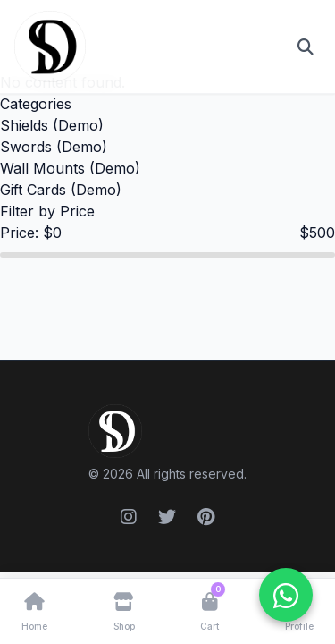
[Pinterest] (206, 517)
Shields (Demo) (52, 125)
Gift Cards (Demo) (61, 190)
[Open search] (306, 47)
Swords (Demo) (54, 147)
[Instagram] (129, 517)
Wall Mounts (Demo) (70, 168)
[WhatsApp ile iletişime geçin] (286, 595)
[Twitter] (167, 517)
